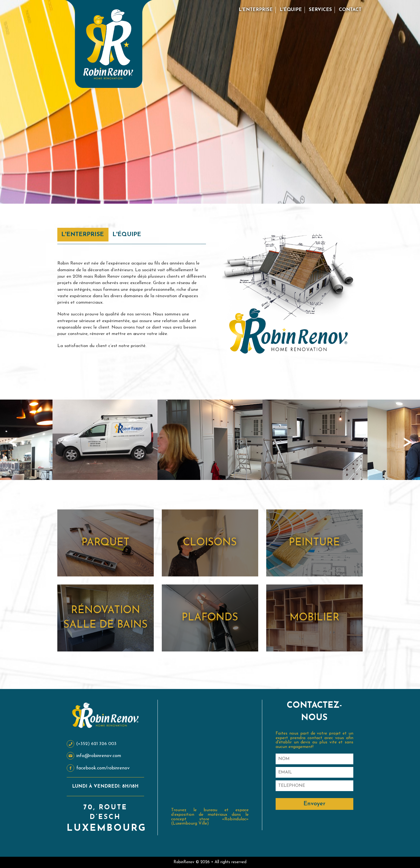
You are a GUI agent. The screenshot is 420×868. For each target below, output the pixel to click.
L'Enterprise (256, 10)
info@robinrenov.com (94, 756)
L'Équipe (291, 10)
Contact (350, 10)
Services (320, 10)
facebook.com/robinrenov (98, 768)
